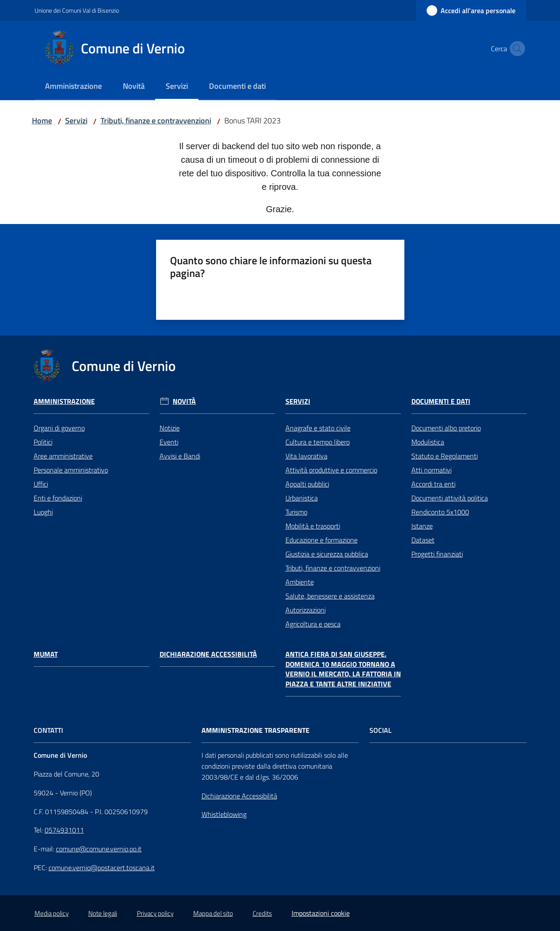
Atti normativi (431, 470)
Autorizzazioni (306, 610)
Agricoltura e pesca (313, 624)
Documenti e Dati (441, 401)
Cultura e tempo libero (318, 442)
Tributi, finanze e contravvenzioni (156, 121)
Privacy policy (155, 913)
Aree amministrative (63, 456)
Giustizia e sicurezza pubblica (327, 554)
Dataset (423, 540)
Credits (262, 913)
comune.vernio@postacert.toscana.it (102, 868)
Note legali (103, 913)
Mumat (46, 654)
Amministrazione (64, 401)
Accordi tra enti (433, 484)
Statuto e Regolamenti (445, 456)
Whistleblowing (224, 814)
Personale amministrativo (71, 470)
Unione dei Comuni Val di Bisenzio (77, 10)
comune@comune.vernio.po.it (99, 849)
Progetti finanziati (437, 554)
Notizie (170, 428)
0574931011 (64, 830)
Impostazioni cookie (321, 913)
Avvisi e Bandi (180, 456)
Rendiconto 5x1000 (440, 512)
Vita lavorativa (306, 456)
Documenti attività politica (450, 498)
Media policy (52, 913)
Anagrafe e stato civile (318, 428)
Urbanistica (302, 498)
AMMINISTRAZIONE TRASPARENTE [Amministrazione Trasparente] (256, 730)
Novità (184, 401)
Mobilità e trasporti (313, 526)
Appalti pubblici (307, 484)
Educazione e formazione (322, 540)
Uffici (41, 484)
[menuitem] (73, 87)
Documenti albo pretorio (446, 428)
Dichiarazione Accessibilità (208, 654)
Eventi (169, 442)
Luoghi (43, 512)
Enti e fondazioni (58, 498)
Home (42, 121)
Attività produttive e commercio (331, 470)
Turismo (296, 512)
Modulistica (428, 442)
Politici (43, 442)
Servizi (76, 121)
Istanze (422, 526)
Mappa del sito (213, 913)
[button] (515, 49)
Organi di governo (59, 428)
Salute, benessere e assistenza (330, 596)
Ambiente (300, 582)
